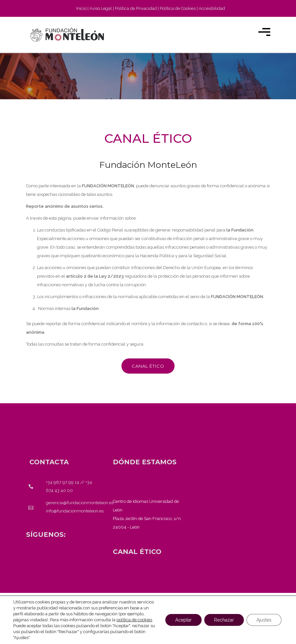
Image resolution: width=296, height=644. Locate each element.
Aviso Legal (101, 8)
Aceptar (183, 620)
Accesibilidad (212, 8)
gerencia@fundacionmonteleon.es (80, 503)
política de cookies (134, 620)
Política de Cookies (178, 8)
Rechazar (224, 620)
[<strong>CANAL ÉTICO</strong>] (137, 552)
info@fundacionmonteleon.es (75, 511)
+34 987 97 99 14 (63, 482)
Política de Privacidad (136, 8)
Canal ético (148, 366)
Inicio (81, 8)
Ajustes (264, 620)
